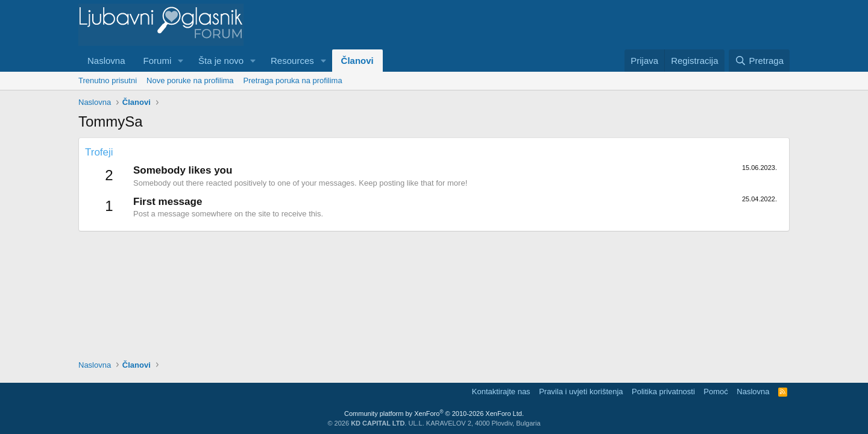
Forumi (158, 61)
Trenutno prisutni (108, 80)
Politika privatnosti (663, 392)
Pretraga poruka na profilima (293, 80)
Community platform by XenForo (434, 414)
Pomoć (715, 392)
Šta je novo (221, 61)
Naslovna (106, 61)
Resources (292, 61)
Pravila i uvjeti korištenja (581, 392)
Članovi (357, 61)
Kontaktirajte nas (501, 392)
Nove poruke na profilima (190, 80)
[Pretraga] (759, 61)
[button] (181, 61)
